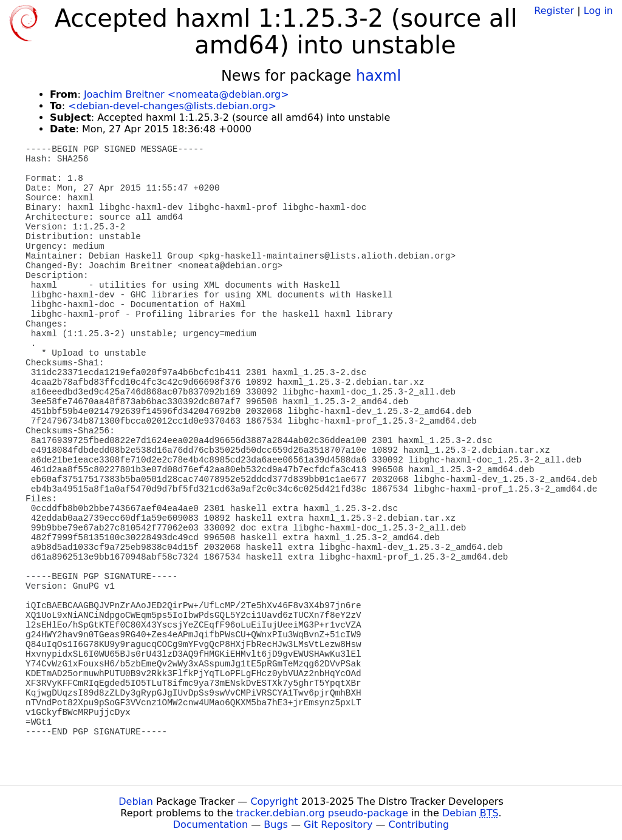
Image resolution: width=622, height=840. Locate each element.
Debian (136, 801)
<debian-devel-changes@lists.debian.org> (172, 106)
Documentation (210, 825)
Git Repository (338, 825)
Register (554, 11)
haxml (378, 76)
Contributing (419, 825)
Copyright (274, 801)
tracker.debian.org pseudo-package (322, 813)
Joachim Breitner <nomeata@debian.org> (186, 94)
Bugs (276, 825)
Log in (598, 11)
